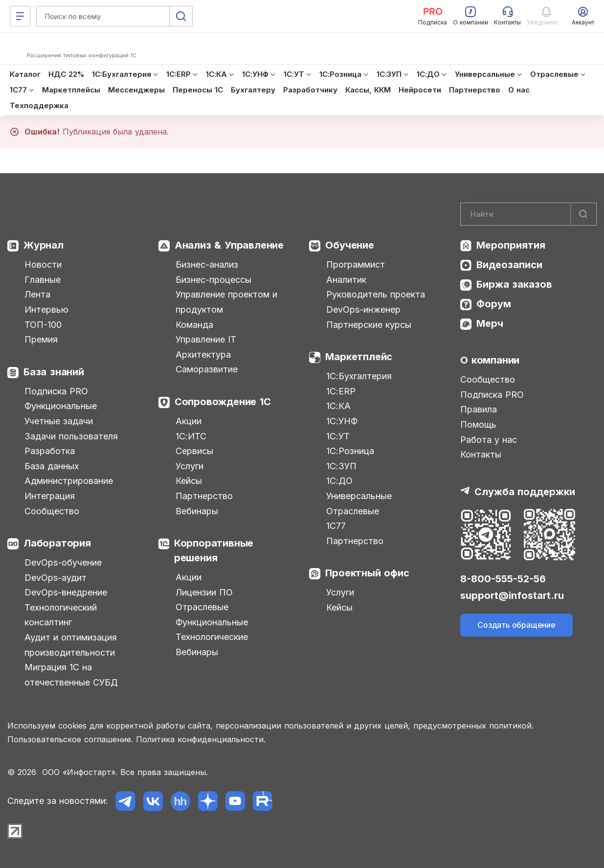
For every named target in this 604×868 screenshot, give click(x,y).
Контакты (481, 454)
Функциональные (61, 406)
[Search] (528, 214)
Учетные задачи (59, 421)
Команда (194, 325)
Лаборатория (57, 543)
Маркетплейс (359, 357)
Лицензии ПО (204, 592)
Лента (37, 294)
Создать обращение (516, 625)
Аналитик (346, 280)
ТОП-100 (43, 325)
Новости (43, 264)
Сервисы (194, 451)
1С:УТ (338, 436)
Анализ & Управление (229, 245)
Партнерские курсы (369, 325)
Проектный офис (367, 573)
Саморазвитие (207, 369)
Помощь (478, 424)
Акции (189, 421)
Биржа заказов (514, 284)
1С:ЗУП (341, 466)
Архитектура (203, 354)
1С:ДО (339, 481)
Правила (479, 409)
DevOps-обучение (63, 562)
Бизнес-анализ (207, 264)
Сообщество (52, 511)
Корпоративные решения (214, 550)
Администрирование (69, 481)
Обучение (349, 245)
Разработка (50, 451)
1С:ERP (341, 391)
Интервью (46, 309)
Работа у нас (489, 440)
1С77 (336, 526)
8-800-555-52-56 (503, 579)
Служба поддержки (525, 492)
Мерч (490, 323)
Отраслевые (202, 607)
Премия (41, 339)
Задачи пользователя (71, 436)
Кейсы (189, 481)
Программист (356, 264)
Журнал (44, 245)
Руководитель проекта (376, 294)
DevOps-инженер (363, 309)
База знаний (54, 372)
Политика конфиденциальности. (201, 739)
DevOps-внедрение (66, 592)
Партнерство (204, 496)
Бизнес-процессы (213, 280)
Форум (494, 304)
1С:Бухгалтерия (359, 376)
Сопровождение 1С (223, 402)
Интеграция (50, 496)
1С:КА (338, 406)
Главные (43, 280)
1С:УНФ (342, 421)
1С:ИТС (191, 436)
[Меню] (20, 16)
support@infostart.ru (512, 595)
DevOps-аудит (56, 578)
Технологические (212, 637)
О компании (490, 360)
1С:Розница (350, 451)
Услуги (190, 466)
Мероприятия (511, 245)
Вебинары (197, 511)
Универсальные (359, 496)
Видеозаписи (509, 265)
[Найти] (583, 214)
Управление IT (206, 339)
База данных (52, 466)
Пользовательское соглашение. (70, 739)
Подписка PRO (56, 391)
